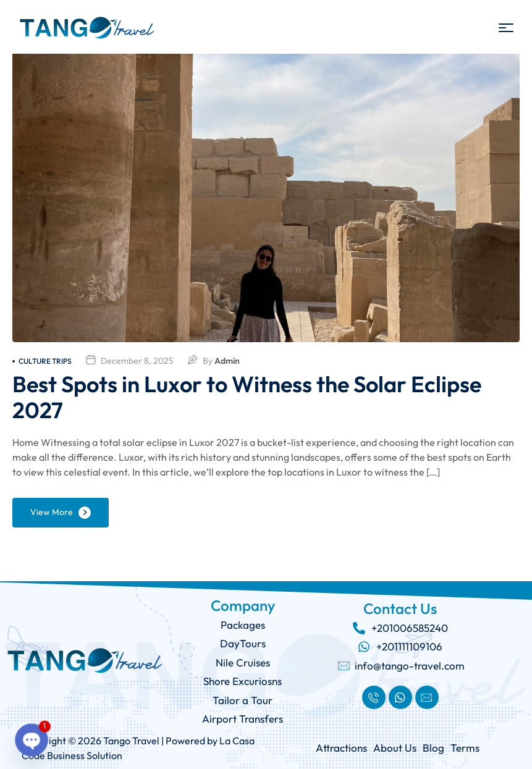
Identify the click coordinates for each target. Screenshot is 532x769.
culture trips (42, 361)
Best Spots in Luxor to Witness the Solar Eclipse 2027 (247, 397)
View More (52, 512)
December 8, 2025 (137, 361)
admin (227, 361)
